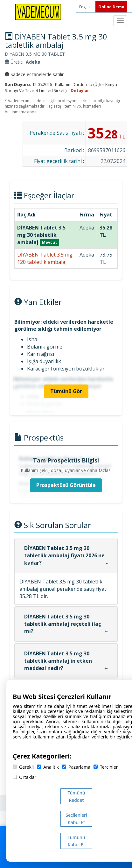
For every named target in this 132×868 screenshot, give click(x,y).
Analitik (48, 767)
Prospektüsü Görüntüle (66, 485)
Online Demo (111, 7)
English (86, 7)
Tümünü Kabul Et (76, 841)
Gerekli (23, 767)
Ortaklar (24, 777)
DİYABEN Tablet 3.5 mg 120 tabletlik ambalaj (45, 258)
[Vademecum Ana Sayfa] (38, 11)
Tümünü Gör (66, 391)
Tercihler (106, 767)
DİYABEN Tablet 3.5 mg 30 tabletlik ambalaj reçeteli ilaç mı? (63, 624)
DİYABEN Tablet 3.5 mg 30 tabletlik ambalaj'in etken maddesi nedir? (58, 661)
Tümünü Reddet (76, 796)
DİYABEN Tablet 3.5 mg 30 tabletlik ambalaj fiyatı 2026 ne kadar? (64, 555)
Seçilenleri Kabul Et (76, 819)
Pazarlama (76, 767)
